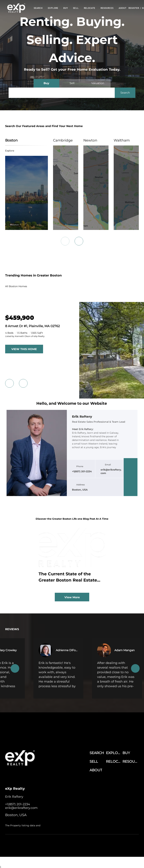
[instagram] (131, 484)
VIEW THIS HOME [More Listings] (24, 349)
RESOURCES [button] (107, 8)
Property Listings (60, 846)
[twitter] (131, 477)
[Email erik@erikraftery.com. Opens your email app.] (21, 808)
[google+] (131, 491)
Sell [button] (76, 8)
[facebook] (131, 463)
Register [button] (134, 8)
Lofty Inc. (23, 843)
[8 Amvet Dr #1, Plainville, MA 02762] (20, 318)
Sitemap (75, 846)
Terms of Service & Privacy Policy (68, 843)
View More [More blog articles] (72, 597)
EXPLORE (53, 8)
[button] (16, 8)
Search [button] (38, 8)
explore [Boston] (10, 151)
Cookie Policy (94, 843)
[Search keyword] (62, 93)
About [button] (123, 8)
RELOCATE (90, 8)
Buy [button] (66, 8)
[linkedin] (131, 470)
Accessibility (87, 846)
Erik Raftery (82, 417)
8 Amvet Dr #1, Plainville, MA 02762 (32, 326)
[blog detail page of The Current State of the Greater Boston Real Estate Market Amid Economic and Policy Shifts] (72, 557)
